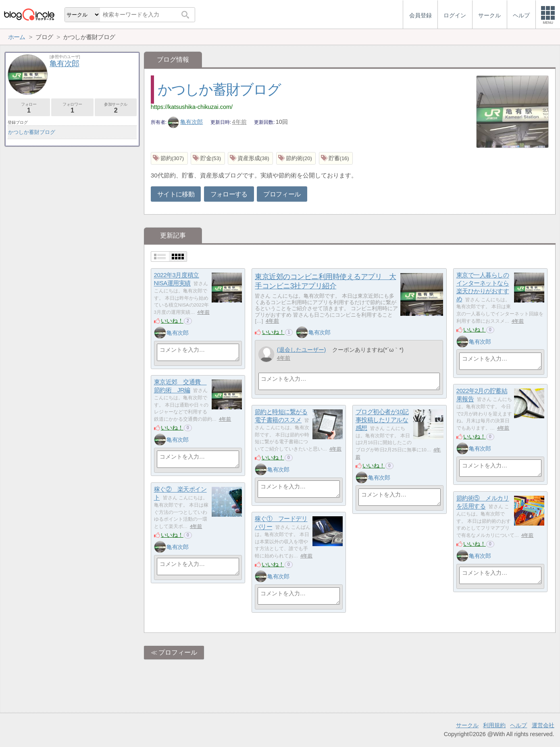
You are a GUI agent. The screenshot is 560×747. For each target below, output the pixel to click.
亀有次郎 (185, 122)
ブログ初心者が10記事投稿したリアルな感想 (382, 420)
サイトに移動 (176, 194)
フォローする (229, 194)
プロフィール (282, 194)
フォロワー (72, 108)
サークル (467, 725)
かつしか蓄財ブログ (219, 89)
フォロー (29, 108)
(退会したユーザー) (302, 350)
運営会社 (543, 725)
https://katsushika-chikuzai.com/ (192, 107)
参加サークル (116, 108)
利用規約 (494, 725)
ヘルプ (518, 725)
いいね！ (172, 321)
